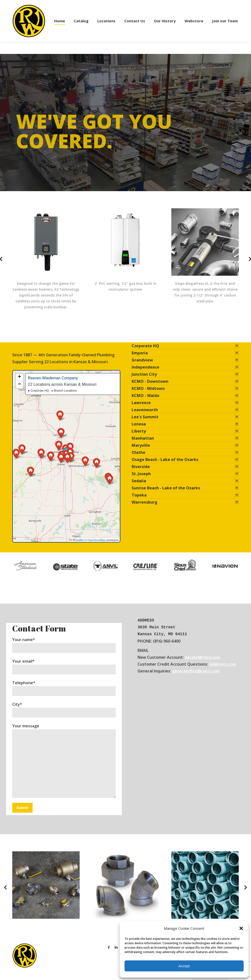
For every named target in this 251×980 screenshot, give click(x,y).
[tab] (185, 346)
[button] (241, 928)
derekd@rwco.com (203, 657)
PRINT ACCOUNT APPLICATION (136, 6)
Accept (184, 966)
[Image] (46, 885)
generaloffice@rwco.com (196, 671)
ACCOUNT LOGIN (206, 6)
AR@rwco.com (223, 664)
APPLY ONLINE (177, 6)
